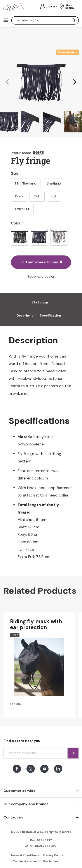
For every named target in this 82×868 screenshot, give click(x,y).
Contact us (13, 817)
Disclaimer (51, 861)
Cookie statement (26, 861)
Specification (50, 315)
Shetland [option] (54, 183)
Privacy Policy (53, 855)
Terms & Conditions (25, 855)
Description (26, 315)
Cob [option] (37, 196)
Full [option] (53, 196)
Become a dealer (41, 276)
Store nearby (70, 7)
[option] (20, 237)
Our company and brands (26, 804)
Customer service (19, 791)
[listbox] (41, 237)
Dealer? (52, 7)
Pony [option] (19, 196)
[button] (7, 82)
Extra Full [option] (22, 209)
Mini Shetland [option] (26, 183)
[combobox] (45, 20)
